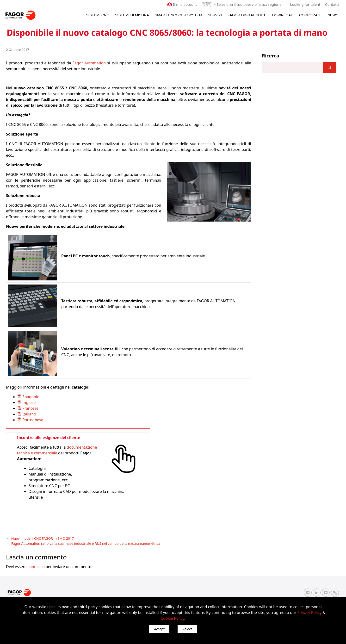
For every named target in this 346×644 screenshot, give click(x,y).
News (333, 15)
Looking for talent (305, 4)
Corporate (310, 15)
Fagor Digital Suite (247, 15)
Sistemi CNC (98, 15)
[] (330, 67)
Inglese (28, 402)
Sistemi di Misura (132, 15)
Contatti (332, 4)
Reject (187, 629)
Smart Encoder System (178, 15)
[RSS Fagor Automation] (335, 592)
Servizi (215, 15)
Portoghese (32, 420)
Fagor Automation (89, 63)
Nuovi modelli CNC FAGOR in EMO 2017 (41, 538)
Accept (159, 629)
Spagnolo (31, 396)
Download (283, 15)
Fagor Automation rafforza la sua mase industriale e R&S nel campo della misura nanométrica (83, 543)
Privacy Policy (309, 613)
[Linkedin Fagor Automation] (317, 592)
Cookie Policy (173, 618)
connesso (36, 566)
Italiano (29, 414)
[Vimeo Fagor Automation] (326, 592)
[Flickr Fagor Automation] (308, 592)
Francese (30, 408)
